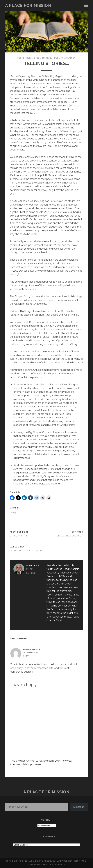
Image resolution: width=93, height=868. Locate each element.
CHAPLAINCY (68, 58)
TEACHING (40, 551)
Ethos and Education (70, 536)
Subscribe (79, 807)
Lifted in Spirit (19, 536)
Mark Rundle (50, 58)
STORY (29, 551)
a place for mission (28, 6)
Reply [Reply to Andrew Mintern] (26, 656)
